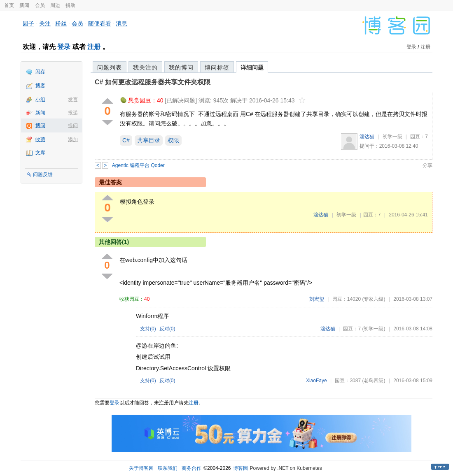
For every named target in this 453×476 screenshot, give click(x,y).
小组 (40, 100)
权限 (173, 140)
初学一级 (392, 137)
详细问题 (252, 67)
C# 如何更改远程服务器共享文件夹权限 (153, 82)
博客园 (241, 468)
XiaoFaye (316, 381)
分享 (427, 165)
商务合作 (191, 468)
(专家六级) (374, 299)
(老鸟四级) (374, 381)
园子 (28, 23)
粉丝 (61, 23)
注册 (94, 47)
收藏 (40, 139)
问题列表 (110, 67)
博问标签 (217, 67)
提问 (73, 125)
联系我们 (168, 468)
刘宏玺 (317, 299)
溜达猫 (367, 137)
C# (126, 140)
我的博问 (181, 67)
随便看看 (100, 23)
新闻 (24, 5)
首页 (9, 5)
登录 (64, 47)
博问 (40, 125)
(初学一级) (374, 329)
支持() (148, 329)
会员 (40, 5)
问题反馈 (43, 174)
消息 (121, 23)
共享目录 (149, 140)
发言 (73, 100)
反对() (167, 329)
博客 (40, 86)
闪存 (40, 72)
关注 (45, 23)
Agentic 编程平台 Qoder (138, 165)
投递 (73, 113)
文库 (40, 153)
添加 (73, 139)
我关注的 (145, 67)
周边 (55, 5)
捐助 (70, 5)
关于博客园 (141, 468)
